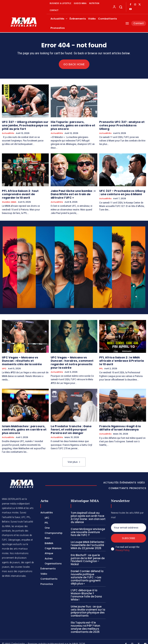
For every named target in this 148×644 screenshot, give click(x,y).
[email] (129, 525)
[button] (121, 7)
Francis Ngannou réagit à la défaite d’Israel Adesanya (119, 426)
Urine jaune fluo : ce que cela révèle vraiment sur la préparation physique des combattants (87, 607)
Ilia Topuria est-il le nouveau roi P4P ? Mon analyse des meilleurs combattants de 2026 (85, 623)
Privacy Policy (122, 548)
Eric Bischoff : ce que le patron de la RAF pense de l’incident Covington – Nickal (87, 556)
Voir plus (74, 459)
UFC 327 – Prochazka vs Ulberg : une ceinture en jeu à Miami (122, 192)
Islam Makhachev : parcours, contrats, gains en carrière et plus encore (24, 427)
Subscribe (129, 536)
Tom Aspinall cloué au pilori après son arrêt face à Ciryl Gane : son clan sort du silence (88, 515)
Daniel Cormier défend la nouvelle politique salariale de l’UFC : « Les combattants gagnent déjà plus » (88, 574)
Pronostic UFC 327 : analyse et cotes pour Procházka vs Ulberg (121, 125)
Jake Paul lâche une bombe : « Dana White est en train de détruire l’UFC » (73, 193)
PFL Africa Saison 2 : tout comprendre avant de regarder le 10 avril (20, 193)
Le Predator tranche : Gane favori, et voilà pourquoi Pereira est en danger (71, 427)
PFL (101, 367)
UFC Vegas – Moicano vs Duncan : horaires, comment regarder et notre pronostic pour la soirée (72, 361)
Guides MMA (9, 201)
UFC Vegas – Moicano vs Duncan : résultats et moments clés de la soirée (25, 359)
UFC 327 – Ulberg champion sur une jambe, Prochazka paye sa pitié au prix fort (25, 125)
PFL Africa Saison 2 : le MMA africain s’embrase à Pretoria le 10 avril (121, 359)
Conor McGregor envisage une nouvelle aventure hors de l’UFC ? (88, 529)
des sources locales (20, 564)
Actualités (8, 133)
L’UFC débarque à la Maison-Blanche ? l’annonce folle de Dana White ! (86, 591)
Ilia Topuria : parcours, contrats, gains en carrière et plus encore (72, 125)
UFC (4, 367)
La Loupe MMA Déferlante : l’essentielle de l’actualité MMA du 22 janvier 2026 (87, 542)
